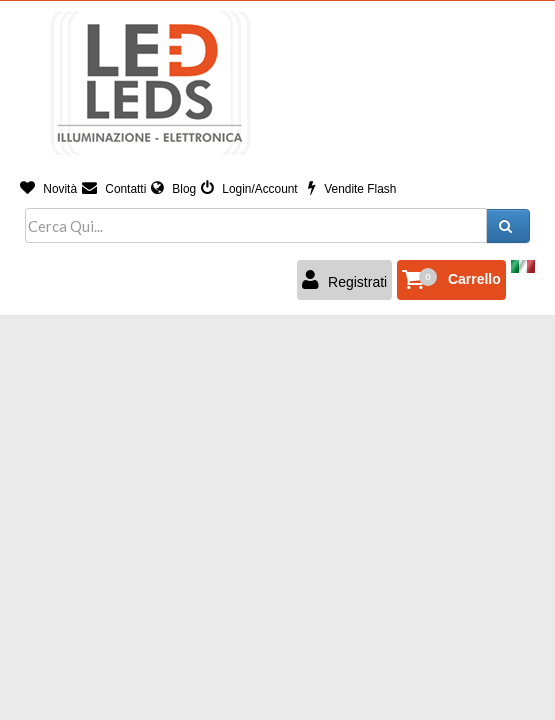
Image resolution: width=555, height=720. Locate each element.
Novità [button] (48, 189)
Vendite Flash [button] (352, 189)
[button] (451, 280)
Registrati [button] (344, 280)
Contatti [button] (114, 189)
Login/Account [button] (249, 189)
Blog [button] (173, 189)
